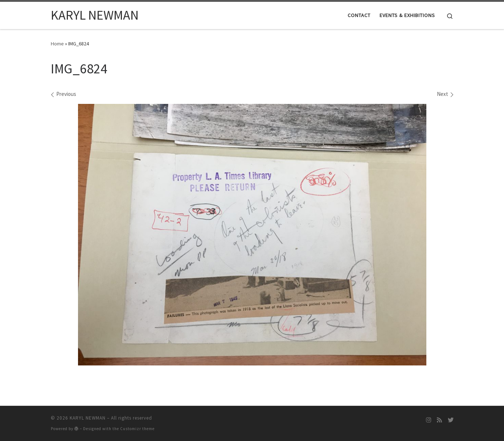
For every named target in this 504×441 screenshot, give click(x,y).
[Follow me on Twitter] (451, 420)
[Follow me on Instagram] (429, 420)
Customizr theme (137, 429)
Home (57, 44)
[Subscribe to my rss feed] (439, 420)
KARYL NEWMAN (88, 418)
